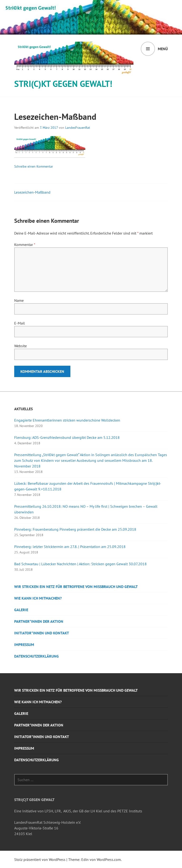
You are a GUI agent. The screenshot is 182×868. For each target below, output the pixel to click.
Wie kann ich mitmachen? (38, 598)
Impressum (24, 645)
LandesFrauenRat (78, 128)
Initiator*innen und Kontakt (42, 633)
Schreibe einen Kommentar (34, 166)
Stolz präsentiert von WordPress (40, 859)
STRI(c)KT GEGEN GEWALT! (63, 84)
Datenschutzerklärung (36, 656)
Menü (163, 49)
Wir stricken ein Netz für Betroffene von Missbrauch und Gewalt (76, 587)
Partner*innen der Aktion (39, 621)
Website (20, 346)
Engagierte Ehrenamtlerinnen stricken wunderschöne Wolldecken (67, 420)
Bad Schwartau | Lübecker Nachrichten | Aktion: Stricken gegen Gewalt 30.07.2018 (80, 564)
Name (19, 300)
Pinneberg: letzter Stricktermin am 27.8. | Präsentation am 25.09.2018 (70, 547)
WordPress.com (109, 859)
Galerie (21, 610)
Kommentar (25, 245)
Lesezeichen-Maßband (32, 192)
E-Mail (20, 323)
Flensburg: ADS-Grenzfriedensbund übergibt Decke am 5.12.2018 (67, 437)
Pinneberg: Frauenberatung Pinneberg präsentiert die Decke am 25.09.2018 (75, 529)
